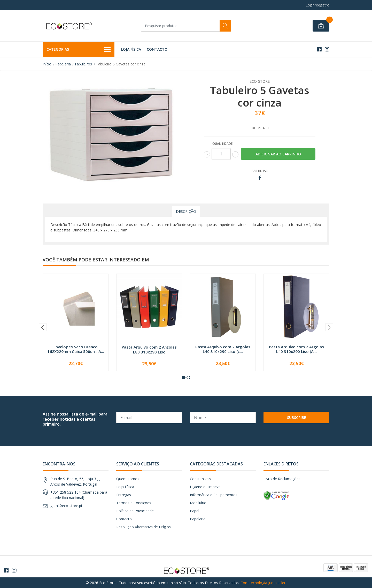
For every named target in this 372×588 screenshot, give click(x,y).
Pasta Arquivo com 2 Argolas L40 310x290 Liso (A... (296, 349)
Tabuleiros (83, 64)
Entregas (124, 495)
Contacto (157, 49)
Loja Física (131, 49)
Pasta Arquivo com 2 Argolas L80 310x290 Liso (149, 349)
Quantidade (222, 144)
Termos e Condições (134, 503)
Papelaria (63, 64)
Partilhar (260, 171)
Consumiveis (200, 479)
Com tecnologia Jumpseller (263, 583)
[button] (184, 378)
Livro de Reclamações (282, 479)
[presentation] (43, 327)
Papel (195, 511)
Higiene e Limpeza (205, 487)
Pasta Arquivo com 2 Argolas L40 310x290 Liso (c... (223, 349)
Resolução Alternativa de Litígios (144, 527)
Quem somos (128, 479)
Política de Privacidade (135, 511)
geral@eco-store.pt (66, 506)
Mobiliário (198, 503)
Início (47, 64)
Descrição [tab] (186, 211)
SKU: (254, 128)
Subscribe (297, 417)
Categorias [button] (79, 50)
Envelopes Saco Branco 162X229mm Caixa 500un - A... (76, 349)
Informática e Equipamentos (214, 495)
